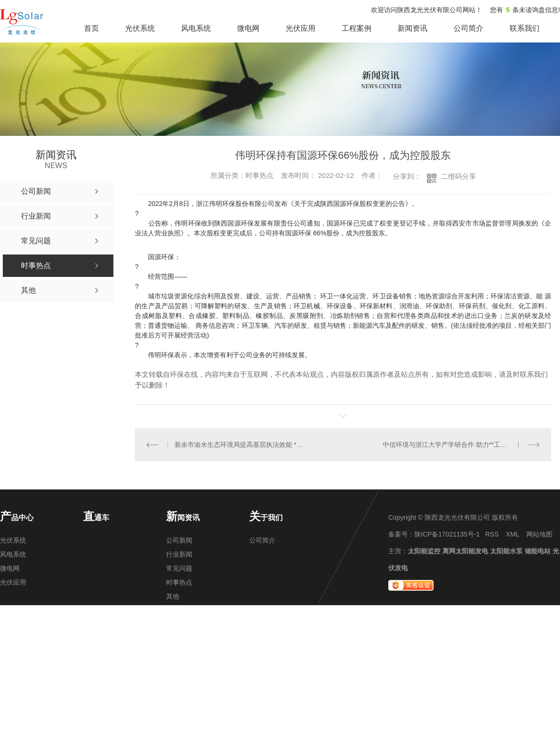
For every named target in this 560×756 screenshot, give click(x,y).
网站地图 (539, 534)
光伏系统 (140, 28)
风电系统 (196, 28)
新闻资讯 (413, 28)
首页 (91, 28)
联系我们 (525, 28)
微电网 (248, 28)
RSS (492, 534)
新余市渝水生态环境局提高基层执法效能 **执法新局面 (239, 445)
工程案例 (357, 28)
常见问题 (179, 568)
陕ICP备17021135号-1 (447, 534)
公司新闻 (179, 540)
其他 (173, 596)
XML (512, 534)
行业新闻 (179, 554)
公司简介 (469, 28)
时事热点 (179, 582)
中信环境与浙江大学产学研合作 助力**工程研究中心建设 (461, 445)
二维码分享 (458, 176)
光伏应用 (301, 28)
